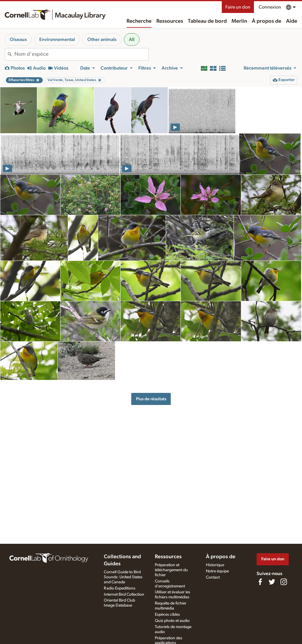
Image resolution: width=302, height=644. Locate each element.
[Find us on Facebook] (260, 582)
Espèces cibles (167, 615)
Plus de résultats (151, 399)
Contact (213, 577)
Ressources (170, 21)
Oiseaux (18, 39)
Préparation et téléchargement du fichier (171, 570)
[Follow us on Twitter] (272, 582)
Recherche (139, 21)
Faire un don (238, 7)
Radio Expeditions (120, 588)
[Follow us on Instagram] (284, 582)
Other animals (102, 39)
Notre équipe (217, 571)
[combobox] (81, 54)
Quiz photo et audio (172, 621)
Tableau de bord (207, 21)
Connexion (270, 7)
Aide (292, 21)
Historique (215, 565)
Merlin (239, 21)
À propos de (267, 21)
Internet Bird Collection (124, 594)
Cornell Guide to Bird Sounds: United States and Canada (123, 577)
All (132, 39)
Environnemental (57, 39)
